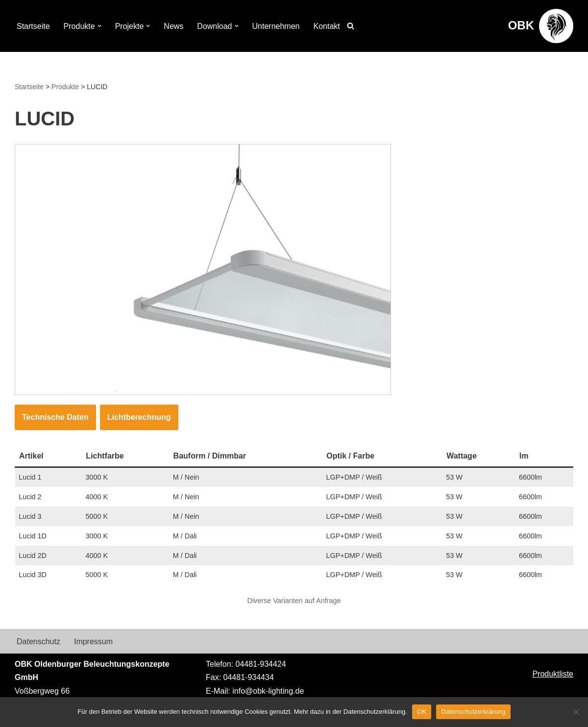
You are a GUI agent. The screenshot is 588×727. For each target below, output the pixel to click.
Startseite (33, 26)
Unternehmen (276, 26)
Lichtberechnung (139, 417)
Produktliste (553, 674)
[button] (99, 26)
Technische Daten (55, 417)
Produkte (65, 87)
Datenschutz (38, 642)
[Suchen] (351, 26)
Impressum (93, 642)
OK (422, 712)
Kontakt (326, 26)
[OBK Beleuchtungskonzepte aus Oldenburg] (541, 26)
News (173, 26)
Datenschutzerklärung (473, 712)
